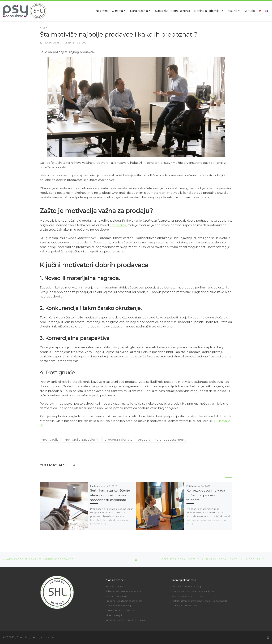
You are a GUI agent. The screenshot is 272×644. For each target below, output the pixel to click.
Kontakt (250, 11)
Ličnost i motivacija (116, 596)
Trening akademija (208, 11)
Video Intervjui (114, 615)
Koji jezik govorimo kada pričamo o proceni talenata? (206, 495)
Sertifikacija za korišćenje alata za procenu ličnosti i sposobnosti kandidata (110, 495)
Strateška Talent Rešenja (173, 11)
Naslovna (102, 11)
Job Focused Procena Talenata (123, 591)
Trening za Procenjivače (185, 606)
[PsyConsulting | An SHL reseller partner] (24, 10)
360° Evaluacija (114, 587)
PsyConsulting (51, 43)
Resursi (233, 11)
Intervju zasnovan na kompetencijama (193, 591)
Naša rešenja (141, 11)
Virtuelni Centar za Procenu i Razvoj (126, 620)
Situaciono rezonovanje (119, 606)
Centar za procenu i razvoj (186, 587)
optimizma (118, 225)
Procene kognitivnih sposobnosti (124, 601)
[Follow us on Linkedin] (268, 638)
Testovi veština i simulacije (120, 610)
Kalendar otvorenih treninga (187, 596)
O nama (119, 11)
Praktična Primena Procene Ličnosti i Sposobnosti (199, 601)
